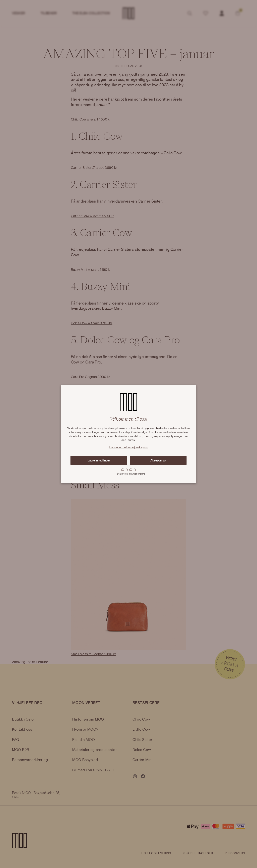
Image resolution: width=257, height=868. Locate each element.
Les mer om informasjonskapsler (128, 448)
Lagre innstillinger (99, 460)
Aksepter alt (158, 460)
